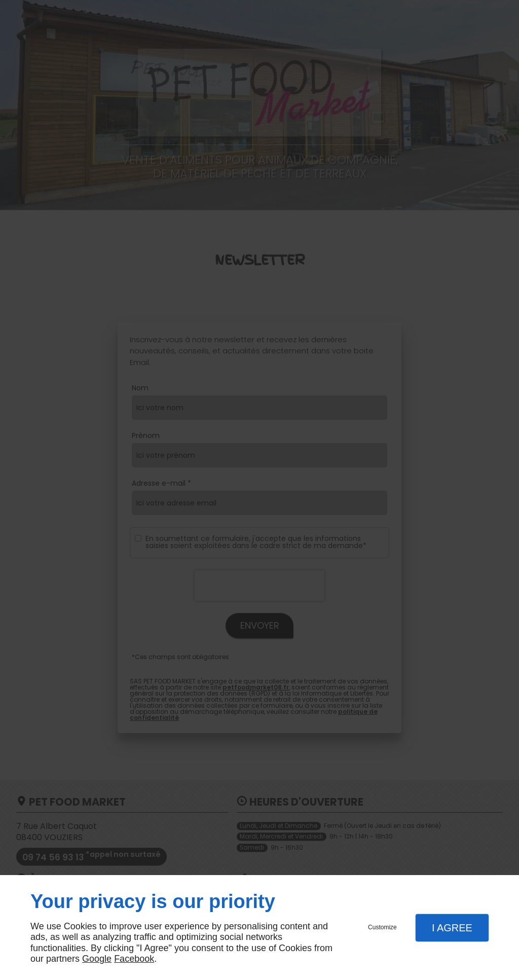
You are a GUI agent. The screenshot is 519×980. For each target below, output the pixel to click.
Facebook (134, 959)
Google (97, 959)
